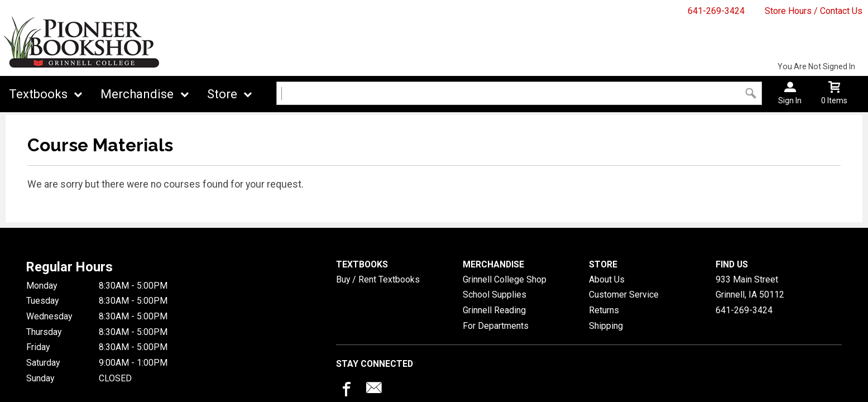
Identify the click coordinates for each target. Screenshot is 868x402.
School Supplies (495, 295)
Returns (604, 310)
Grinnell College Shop (505, 279)
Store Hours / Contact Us (814, 11)
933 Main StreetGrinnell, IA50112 (750, 287)
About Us (607, 279)
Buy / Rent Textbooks (378, 279)
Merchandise (137, 94)
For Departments (496, 326)
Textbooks (38, 94)
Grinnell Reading (494, 310)
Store (222, 94)
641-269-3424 (716, 11)
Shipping (606, 326)
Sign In (790, 100)
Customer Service (624, 295)
